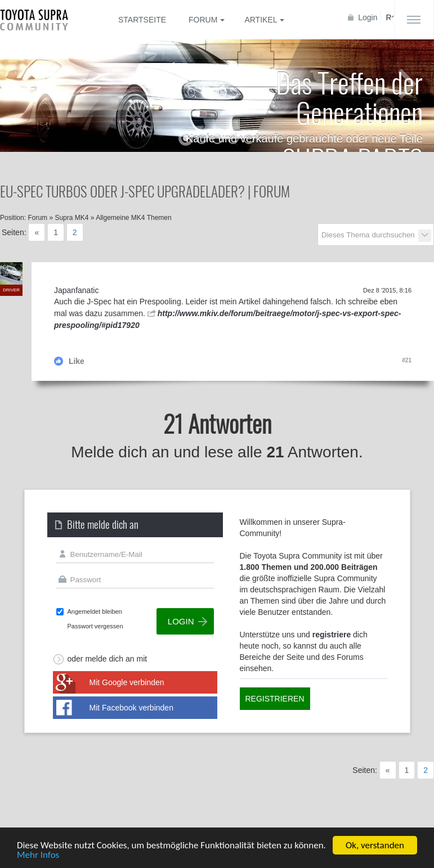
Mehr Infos (38, 855)
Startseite (142, 20)
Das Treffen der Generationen (349, 96)
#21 (407, 360)
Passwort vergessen (95, 626)
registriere (332, 635)
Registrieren (275, 699)
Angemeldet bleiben (95, 611)
